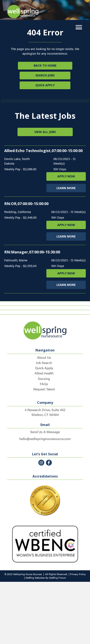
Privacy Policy (78, 574)
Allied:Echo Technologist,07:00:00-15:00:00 (43, 151)
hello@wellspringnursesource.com (45, 439)
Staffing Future (57, 578)
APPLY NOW (66, 176)
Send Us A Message (45, 432)
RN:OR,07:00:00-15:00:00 (26, 204)
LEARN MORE (66, 188)
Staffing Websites (35, 578)
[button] (78, 27)
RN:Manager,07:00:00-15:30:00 (32, 252)
